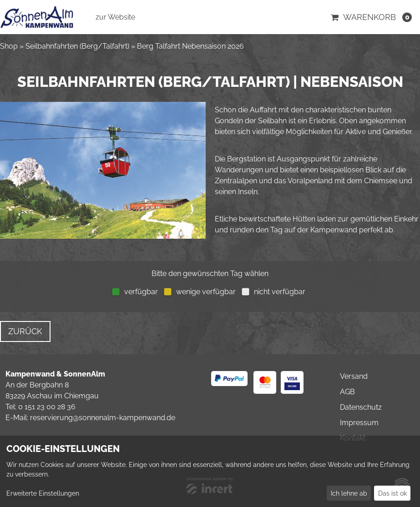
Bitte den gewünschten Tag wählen (210, 274)
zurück (25, 331)
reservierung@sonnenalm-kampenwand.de (103, 418)
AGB (347, 392)
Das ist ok (392, 493)
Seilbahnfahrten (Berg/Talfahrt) (77, 46)
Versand (354, 376)
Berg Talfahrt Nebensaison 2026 (190, 46)
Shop (9, 46)
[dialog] (210, 471)
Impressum (359, 423)
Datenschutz (361, 407)
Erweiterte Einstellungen (43, 493)
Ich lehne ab (349, 493)
